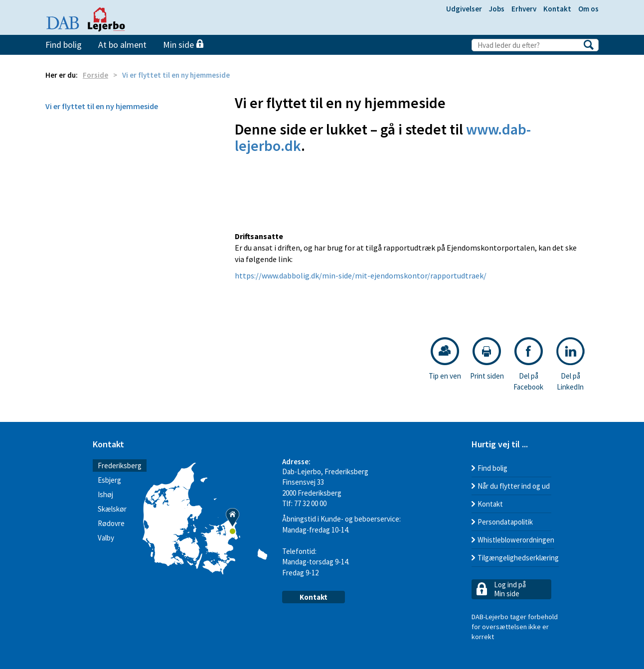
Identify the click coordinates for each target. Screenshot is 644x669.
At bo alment (122, 45)
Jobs (497, 9)
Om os (588, 9)
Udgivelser (464, 9)
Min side (183, 45)
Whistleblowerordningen (516, 540)
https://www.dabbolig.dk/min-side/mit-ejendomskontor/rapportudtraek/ (361, 275)
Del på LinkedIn (570, 364)
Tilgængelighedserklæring (518, 558)
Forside (95, 75)
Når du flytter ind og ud (514, 486)
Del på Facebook (528, 364)
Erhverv (524, 9)
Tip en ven (445, 359)
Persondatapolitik (505, 522)
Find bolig (64, 45)
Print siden (487, 359)
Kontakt (557, 9)
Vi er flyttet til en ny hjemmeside (102, 106)
